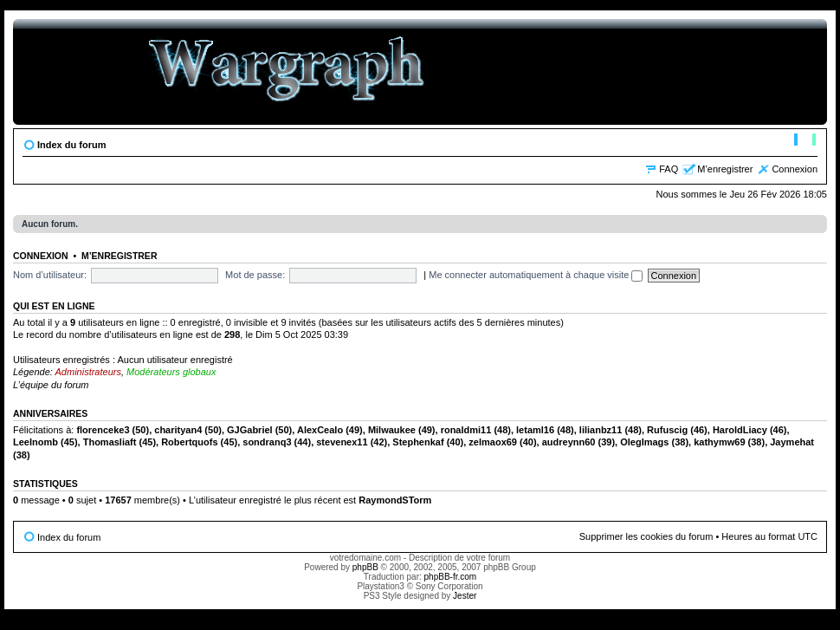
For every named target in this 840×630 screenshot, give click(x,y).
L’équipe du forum (51, 385)
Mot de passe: (255, 275)
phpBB (365, 567)
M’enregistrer (725, 169)
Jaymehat (792, 442)
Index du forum (71, 145)
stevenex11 (342, 442)
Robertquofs (189, 442)
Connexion (795, 169)
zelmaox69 (493, 442)
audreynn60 (569, 442)
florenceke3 (103, 430)
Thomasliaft (110, 442)
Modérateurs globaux (171, 372)
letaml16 (535, 430)
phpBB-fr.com (451, 577)
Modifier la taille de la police (805, 141)
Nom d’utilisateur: (50, 275)
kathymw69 (719, 442)
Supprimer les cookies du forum (646, 536)
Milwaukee (392, 430)
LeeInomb (36, 442)
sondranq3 (267, 442)
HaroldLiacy (740, 430)
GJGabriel (250, 430)
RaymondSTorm (395, 500)
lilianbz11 (601, 430)
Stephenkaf (418, 442)
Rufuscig (667, 430)
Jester (465, 596)
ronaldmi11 (466, 430)
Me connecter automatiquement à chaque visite (536, 275)
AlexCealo (320, 430)
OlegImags (644, 442)
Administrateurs (88, 372)
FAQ (669, 169)
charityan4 (178, 430)
